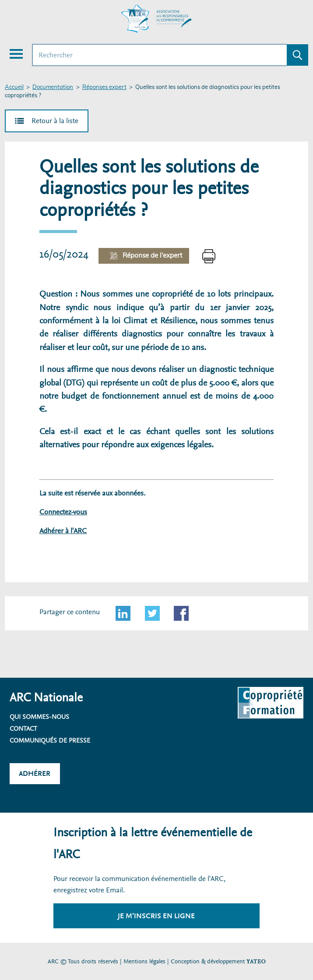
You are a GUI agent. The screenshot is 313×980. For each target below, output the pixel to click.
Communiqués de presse (50, 740)
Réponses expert (104, 87)
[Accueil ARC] (157, 19)
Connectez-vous (63, 512)
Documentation (53, 87)
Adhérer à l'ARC (63, 531)
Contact (23, 729)
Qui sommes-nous (39, 717)
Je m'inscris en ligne (156, 916)
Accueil (14, 87)
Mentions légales (144, 961)
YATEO (256, 961)
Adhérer (35, 773)
